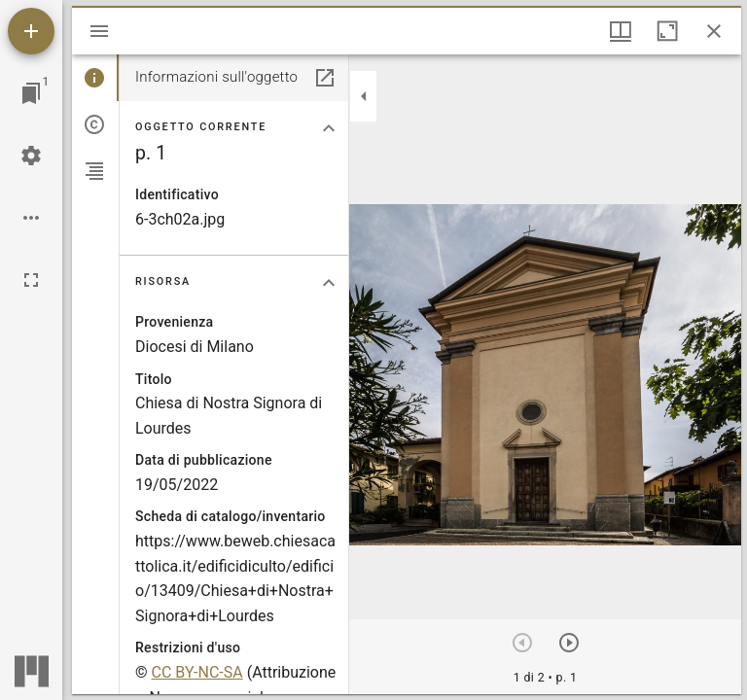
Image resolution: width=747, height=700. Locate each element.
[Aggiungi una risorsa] (31, 31)
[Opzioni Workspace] (31, 218)
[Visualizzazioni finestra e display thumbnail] (621, 31)
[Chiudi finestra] (714, 31)
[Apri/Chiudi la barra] (99, 31)
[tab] (95, 78)
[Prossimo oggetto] (569, 643)
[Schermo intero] (31, 280)
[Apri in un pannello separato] (325, 78)
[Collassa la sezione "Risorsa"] (329, 283)
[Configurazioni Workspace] (31, 156)
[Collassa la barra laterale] (364, 96)
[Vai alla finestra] (31, 93)
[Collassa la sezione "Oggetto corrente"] (329, 128)
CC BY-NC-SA (197, 672)
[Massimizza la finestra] (667, 31)
